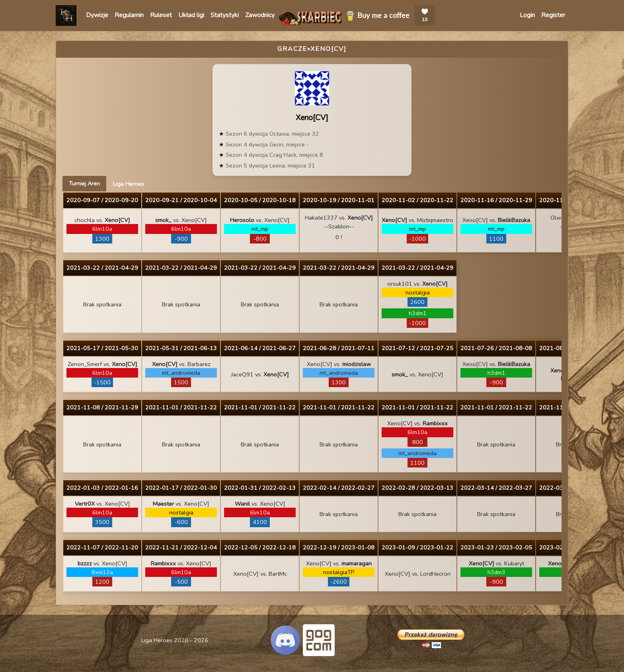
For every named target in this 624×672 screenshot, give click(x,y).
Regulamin (129, 15)
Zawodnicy (260, 15)
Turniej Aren (84, 183)
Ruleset (161, 15)
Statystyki (225, 15)
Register (553, 15)
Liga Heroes (129, 184)
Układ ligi (191, 15)
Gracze (292, 49)
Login (527, 15)
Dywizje (97, 15)
